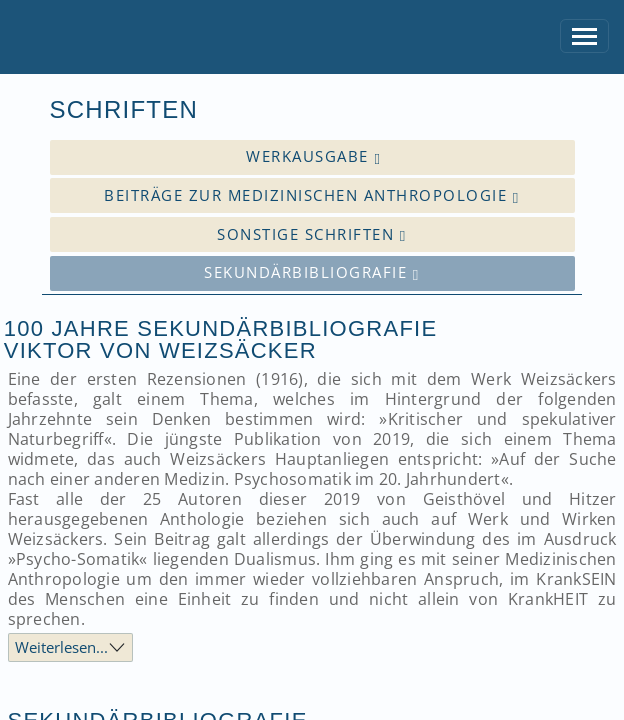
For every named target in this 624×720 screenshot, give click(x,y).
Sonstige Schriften (311, 234)
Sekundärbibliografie (311, 272)
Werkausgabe (313, 156)
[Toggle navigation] (585, 36)
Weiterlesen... (61, 647)
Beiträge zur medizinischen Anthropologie (311, 195)
